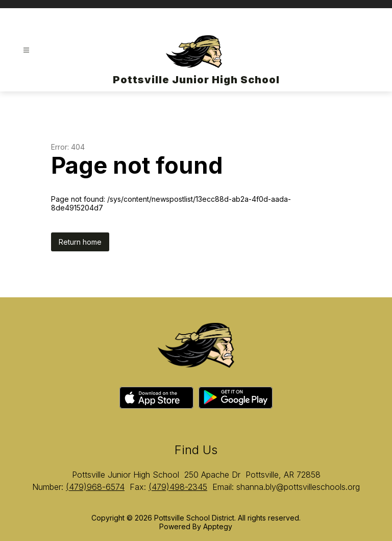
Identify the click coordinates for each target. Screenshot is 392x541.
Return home (80, 242)
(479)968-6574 (95, 487)
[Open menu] (26, 50)
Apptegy (218, 526)
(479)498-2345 (178, 487)
